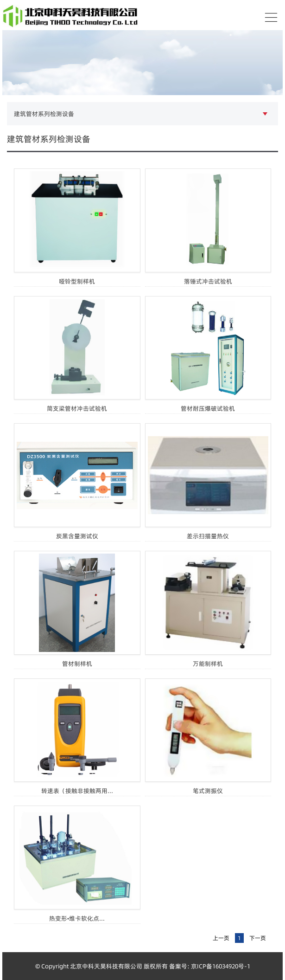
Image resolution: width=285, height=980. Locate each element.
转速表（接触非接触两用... (77, 791)
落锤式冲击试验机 (208, 281)
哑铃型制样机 (77, 281)
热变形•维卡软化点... (77, 918)
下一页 (258, 938)
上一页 (221, 938)
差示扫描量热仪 (208, 536)
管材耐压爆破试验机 (208, 408)
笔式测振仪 (208, 791)
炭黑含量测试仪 (77, 536)
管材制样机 (77, 664)
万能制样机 (208, 664)
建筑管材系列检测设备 (44, 114)
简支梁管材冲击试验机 (77, 408)
